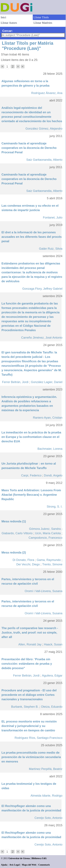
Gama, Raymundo (49, 560)
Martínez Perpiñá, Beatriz (46, 769)
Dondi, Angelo (53, 475)
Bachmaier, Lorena (50, 449)
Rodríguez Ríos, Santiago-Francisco (38, 738)
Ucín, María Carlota (48, 533)
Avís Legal (15, 865)
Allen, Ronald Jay (30, 644)
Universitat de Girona (19, 858)
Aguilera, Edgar (52, 675)
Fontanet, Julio (53, 217)
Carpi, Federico (31, 475)
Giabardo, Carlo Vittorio (17, 533)
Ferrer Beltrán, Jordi (15, 382)
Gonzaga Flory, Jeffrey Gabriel (42, 289)
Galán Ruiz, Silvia (51, 249)
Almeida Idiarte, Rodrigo (46, 796)
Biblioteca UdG (39, 858)
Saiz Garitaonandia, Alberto (44, 160)
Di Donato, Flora (23, 560)
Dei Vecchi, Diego (28, 564)
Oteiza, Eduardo (52, 707)
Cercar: (8, 31)
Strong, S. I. (55, 507)
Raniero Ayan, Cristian (48, 418)
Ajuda (4, 865)
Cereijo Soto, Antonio (48, 818)
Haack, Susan (53, 644)
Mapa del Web (29, 865)
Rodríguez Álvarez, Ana (47, 93)
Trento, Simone (52, 564)
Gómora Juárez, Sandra (45, 529)
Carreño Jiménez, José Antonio (42, 338)
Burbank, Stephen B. (25, 707)
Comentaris (44, 865)
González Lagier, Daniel (47, 382)
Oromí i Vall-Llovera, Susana (44, 591)
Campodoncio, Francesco (45, 538)
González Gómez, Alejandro (44, 129)
